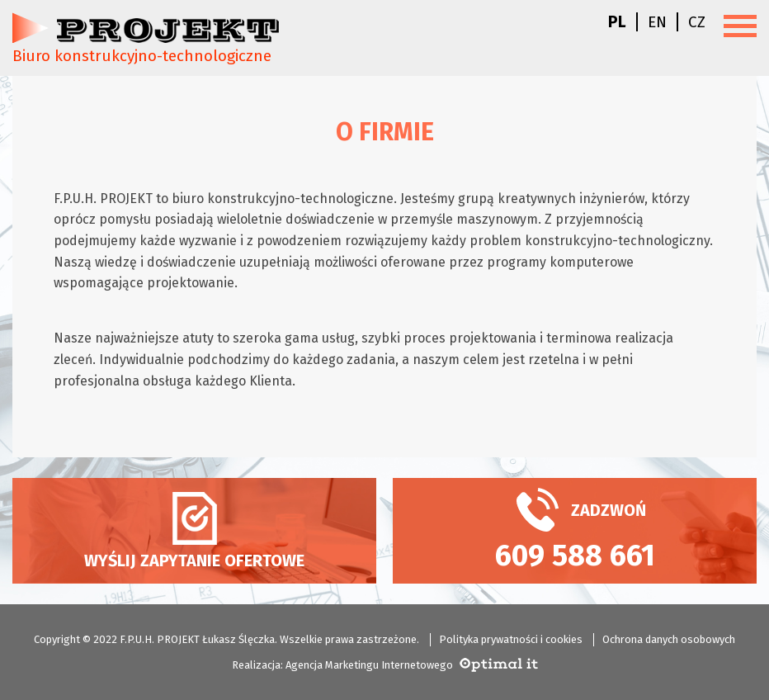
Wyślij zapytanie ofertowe (194, 531)
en (657, 22)
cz (697, 22)
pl (617, 22)
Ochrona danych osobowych (669, 639)
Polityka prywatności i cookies (511, 639)
